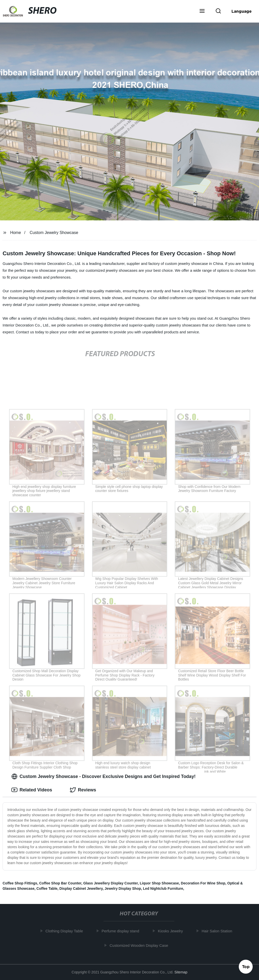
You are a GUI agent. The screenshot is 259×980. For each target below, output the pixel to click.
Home (16, 233)
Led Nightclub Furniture (163, 888)
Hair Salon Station (219, 931)
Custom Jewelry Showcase (54, 233)
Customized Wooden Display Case (141, 945)
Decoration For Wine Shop (203, 883)
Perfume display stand (122, 931)
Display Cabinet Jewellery (81, 888)
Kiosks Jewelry (172, 931)
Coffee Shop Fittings (20, 883)
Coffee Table (47, 888)
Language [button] (242, 11)
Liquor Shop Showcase (159, 883)
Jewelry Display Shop (123, 888)
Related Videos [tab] (32, 790)
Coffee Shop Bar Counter (60, 883)
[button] (202, 11)
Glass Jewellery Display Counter (111, 883)
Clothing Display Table (66, 931)
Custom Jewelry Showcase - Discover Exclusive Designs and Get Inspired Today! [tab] (103, 776)
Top (246, 967)
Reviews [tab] (83, 790)
